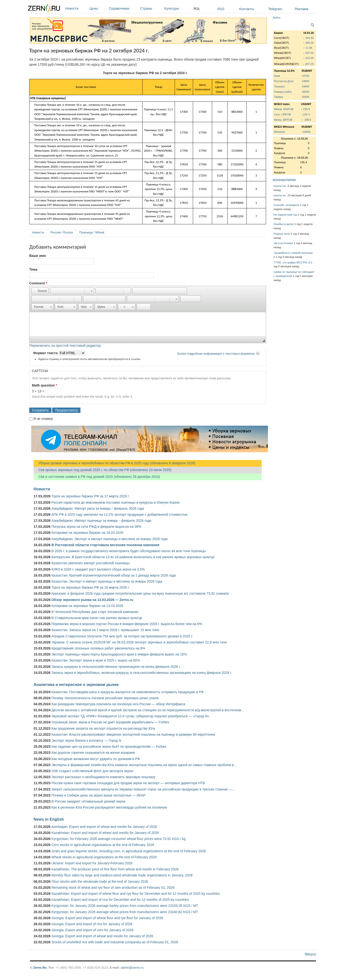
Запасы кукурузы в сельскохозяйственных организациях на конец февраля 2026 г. (116, 667)
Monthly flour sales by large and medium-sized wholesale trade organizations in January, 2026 (122, 875)
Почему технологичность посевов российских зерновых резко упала (105, 698)
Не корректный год (285, 215)
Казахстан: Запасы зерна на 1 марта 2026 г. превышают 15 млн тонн (105, 630)
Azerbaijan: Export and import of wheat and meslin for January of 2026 (104, 827)
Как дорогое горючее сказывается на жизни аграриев (93, 753)
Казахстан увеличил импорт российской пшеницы (90, 563)
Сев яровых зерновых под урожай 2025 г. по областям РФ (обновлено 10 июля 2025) (102, 470)
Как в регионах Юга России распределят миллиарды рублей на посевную (109, 807)
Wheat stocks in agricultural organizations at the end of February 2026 (104, 857)
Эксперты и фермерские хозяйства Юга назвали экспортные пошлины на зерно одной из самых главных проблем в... (144, 765)
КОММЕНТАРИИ (284, 180)
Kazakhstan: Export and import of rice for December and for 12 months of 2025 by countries (120, 900)
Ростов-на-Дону (284, 81)
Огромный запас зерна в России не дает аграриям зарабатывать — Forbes (110, 722)
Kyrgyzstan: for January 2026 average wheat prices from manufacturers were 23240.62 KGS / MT (125, 912)
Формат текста (46, 353)
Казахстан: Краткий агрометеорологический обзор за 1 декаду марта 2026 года (114, 575)
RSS (221, 9)
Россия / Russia (62, 232)
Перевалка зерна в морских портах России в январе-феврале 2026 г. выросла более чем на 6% (127, 624)
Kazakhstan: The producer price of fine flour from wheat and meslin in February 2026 (115, 869)
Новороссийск (283, 92)
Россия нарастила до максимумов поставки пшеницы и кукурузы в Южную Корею (116, 502)
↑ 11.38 (308, 48)
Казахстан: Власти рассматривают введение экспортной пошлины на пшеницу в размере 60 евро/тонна (133, 734)
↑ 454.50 (308, 38)
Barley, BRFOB (283, 120)
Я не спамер (43, 419)
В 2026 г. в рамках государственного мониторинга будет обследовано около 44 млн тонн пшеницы (129, 551)
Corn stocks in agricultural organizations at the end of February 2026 (103, 845)
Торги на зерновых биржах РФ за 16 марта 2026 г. (90, 587)
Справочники (123, 8)
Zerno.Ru (40, 968)
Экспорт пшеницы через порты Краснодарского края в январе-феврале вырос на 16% (119, 654)
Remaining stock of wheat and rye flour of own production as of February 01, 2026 (113, 888)
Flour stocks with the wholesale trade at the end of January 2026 (100, 881)
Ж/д (196, 8)
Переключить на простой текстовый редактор (65, 345)
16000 (306, 92)
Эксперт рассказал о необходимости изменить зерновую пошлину (103, 777)
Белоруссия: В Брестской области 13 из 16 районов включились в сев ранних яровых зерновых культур (133, 557)
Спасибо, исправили (286, 205)
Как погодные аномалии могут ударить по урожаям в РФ (96, 759)
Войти (277, 18)
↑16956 (306, 132)
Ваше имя (37, 256)
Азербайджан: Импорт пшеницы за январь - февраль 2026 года (101, 521)
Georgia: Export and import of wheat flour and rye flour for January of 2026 (107, 918)
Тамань (279, 97)
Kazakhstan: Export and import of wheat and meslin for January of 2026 (105, 833)
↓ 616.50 (308, 58)
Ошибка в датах (284, 224)
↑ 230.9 (305, 109)
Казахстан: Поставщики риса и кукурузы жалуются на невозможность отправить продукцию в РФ (128, 692)
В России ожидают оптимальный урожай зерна (88, 801)
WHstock (279, 132)
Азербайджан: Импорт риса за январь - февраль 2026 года (98, 508)
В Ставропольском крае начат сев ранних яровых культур (97, 618)
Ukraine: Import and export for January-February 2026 (92, 863)
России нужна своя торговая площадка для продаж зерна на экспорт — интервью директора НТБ (128, 783)
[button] (40, 291)
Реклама (302, 9)
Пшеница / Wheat (92, 232)
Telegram (275, 9)
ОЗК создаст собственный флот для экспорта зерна (92, 771)
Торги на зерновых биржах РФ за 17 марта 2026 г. (90, 496)
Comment (38, 283)
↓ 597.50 (308, 53)
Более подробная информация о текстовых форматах (216, 354)
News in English (49, 819)
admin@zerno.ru (132, 968)
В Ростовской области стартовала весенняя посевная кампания (105, 545)
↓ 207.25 (308, 64)
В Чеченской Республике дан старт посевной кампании (95, 612)
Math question (44, 385)
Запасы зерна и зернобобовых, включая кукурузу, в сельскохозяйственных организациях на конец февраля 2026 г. (142, 673)
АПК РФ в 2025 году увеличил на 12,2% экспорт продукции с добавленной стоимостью (120, 515)
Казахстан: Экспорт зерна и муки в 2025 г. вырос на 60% (96, 660)
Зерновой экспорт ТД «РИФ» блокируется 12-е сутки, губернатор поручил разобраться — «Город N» (130, 716)
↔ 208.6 (306, 120)
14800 (306, 81)
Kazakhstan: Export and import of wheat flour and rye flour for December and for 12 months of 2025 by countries (136, 894)
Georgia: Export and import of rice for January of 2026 (92, 924)
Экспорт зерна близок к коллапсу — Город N (86, 740)
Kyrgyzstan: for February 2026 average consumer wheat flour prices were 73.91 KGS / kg (119, 839)
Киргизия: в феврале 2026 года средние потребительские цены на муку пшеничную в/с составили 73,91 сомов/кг (140, 593)
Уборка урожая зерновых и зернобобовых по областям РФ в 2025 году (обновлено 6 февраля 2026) (115, 463)
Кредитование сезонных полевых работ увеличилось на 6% (98, 648)
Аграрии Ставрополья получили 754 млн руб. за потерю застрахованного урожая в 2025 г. (122, 636)
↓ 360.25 (308, 43)
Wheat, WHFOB (284, 109)
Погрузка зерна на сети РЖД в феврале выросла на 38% (96, 527)
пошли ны (280, 186)
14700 (306, 76)
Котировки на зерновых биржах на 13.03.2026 (87, 606)
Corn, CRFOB (282, 114)
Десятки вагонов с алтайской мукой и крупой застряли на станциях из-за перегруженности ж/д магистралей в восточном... (148, 710)
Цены (98, 8)
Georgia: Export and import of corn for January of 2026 (92, 930)
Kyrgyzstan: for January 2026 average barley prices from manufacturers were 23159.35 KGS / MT (125, 906)
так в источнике (283, 243)
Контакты (246, 9)
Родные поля (282, 234)
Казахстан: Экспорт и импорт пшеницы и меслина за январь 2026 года (107, 581)
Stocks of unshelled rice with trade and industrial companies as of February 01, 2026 (115, 942)
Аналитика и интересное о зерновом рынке (76, 684)
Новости (76, 8)
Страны (151, 8)
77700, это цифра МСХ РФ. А (292, 262)
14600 (306, 86)
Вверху (310, 954)
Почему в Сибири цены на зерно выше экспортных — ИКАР (98, 795)
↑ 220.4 (305, 114)
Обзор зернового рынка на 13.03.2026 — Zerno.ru (92, 600)
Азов (277, 76)
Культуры (178, 8)
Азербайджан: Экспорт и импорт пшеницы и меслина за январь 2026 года (109, 539)
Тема (33, 269)
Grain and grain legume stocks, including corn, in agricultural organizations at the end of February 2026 (129, 851)
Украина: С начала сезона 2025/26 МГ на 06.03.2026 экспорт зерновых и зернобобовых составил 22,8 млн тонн (139, 642)
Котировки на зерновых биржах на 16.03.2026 (87, 533)
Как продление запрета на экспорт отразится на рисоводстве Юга (103, 728)
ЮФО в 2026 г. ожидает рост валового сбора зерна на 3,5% (98, 569)
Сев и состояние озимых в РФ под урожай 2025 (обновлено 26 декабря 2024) (97, 477)
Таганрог (279, 86)
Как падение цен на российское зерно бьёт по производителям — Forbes (109, 747)
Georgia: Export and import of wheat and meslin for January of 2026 (102, 936)
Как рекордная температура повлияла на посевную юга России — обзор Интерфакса (118, 704)
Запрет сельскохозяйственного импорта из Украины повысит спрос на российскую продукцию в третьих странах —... (143, 789)
